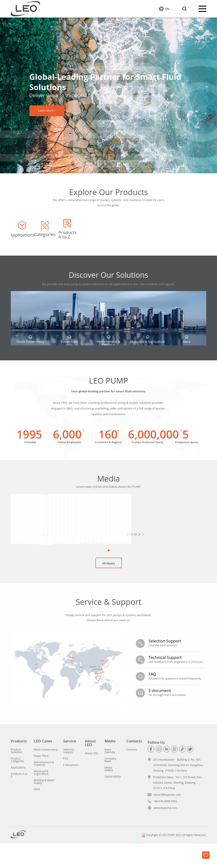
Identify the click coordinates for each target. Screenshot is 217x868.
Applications (18, 792)
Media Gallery (109, 793)
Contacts (134, 765)
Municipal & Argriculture (41, 797)
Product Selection (16, 775)
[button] (207, 87)
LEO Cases (43, 765)
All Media (109, 591)
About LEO (90, 767)
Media (110, 765)
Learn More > (47, 111)
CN (167, 9)
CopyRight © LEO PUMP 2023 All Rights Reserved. (174, 860)
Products (19, 765)
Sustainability (113, 801)
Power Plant (41, 780)
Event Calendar (110, 775)
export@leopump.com (167, 819)
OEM (37, 814)
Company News (110, 784)
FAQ (66, 783)
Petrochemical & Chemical (44, 788)
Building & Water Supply (44, 806)
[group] (43, 234)
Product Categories (17, 784)
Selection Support (69, 775)
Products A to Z (19, 800)
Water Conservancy (46, 774)
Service (70, 765)
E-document (71, 789)
